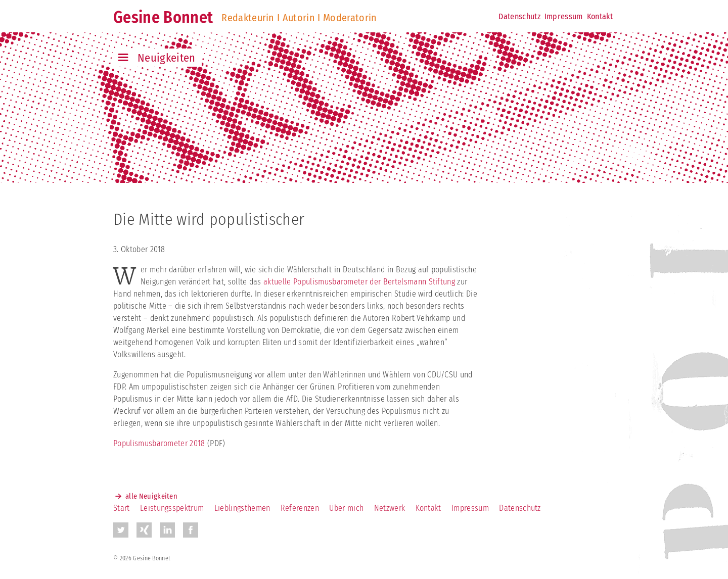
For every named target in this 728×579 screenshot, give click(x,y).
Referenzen (300, 508)
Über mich (346, 508)
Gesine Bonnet (163, 17)
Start (122, 508)
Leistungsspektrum (172, 508)
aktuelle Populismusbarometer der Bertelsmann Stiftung (358, 282)
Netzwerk (390, 508)
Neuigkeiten (167, 58)
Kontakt (600, 16)
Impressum (564, 16)
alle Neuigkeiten (151, 496)
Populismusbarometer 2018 (159, 443)
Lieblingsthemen (242, 508)
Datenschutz (519, 16)
